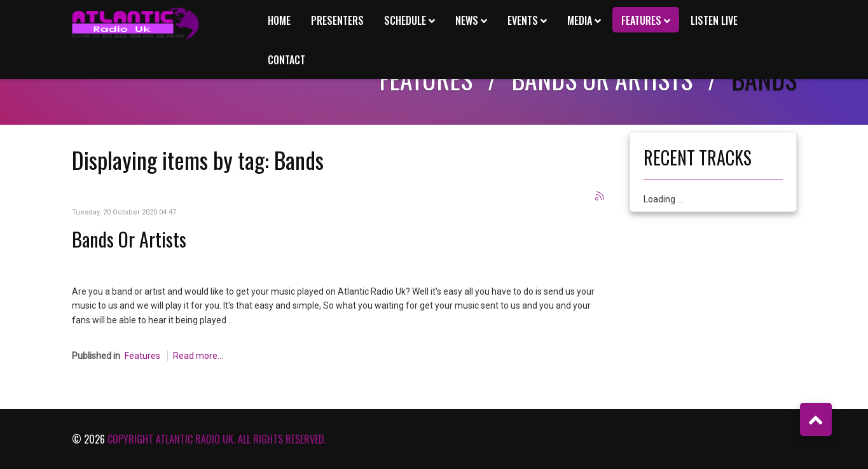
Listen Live (714, 20)
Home (279, 20)
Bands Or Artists (129, 239)
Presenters (337, 20)
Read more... (198, 356)
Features (641, 20)
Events (523, 20)
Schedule (405, 20)
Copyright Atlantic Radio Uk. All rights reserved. (217, 439)
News (467, 20)
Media (580, 20)
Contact (286, 60)
